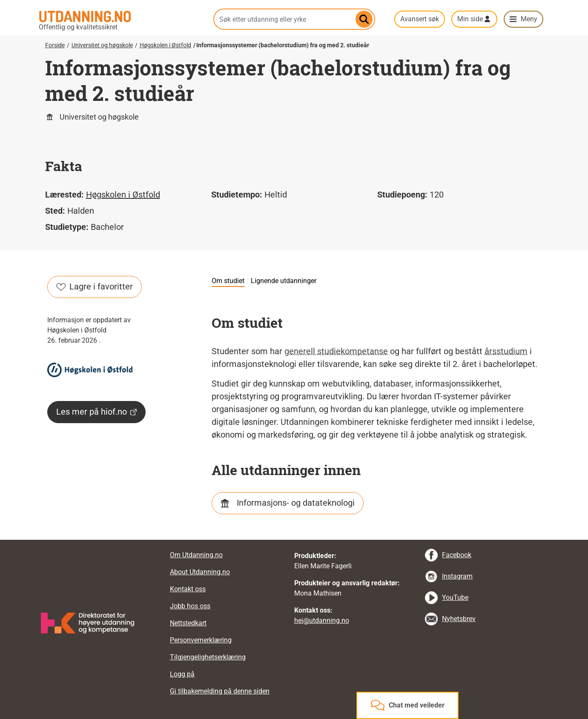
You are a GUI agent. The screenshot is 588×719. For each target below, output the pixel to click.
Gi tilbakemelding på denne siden (220, 691)
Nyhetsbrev (459, 619)
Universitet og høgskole (102, 45)
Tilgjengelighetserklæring (208, 657)
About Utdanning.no (200, 572)
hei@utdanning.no (322, 620)
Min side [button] (470, 19)
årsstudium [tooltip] (506, 351)
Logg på (182, 674)
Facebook (457, 555)
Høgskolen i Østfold (165, 45)
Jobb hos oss (190, 606)
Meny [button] (529, 19)
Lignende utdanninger (284, 281)
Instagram (457, 576)
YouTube (455, 597)
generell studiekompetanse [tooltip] (336, 351)
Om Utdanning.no (196, 555)
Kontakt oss (188, 589)
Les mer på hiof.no (96, 412)
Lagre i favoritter (95, 286)
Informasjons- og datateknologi (296, 503)
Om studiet (228, 281)
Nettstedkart (188, 623)
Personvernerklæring (201, 640)
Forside (55, 45)
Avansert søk (420, 19)
